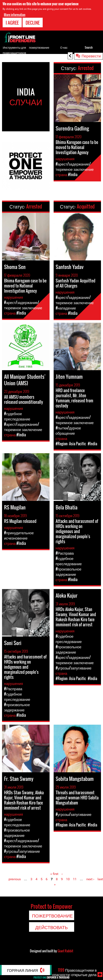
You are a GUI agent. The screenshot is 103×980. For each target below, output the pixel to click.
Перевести (91, 56)
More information (15, 15)
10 (68, 879)
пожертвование (39, 47)
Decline (33, 23)
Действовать (52, 927)
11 (75, 879)
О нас (64, 47)
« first (54, 874)
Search (89, 47)
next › (90, 879)
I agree (12, 23)
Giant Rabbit (65, 951)
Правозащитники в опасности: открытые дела (74, 972)
